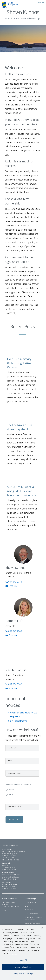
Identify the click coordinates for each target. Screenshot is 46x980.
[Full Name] (22, 748)
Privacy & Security (30, 902)
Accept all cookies (23, 967)
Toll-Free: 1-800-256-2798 (10, 860)
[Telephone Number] (22, 773)
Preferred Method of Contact (18, 785)
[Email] (22, 761)
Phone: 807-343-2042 (9, 889)
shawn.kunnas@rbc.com (10, 854)
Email (11, 795)
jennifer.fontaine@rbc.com (10, 877)
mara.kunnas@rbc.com (10, 886)
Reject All (23, 960)
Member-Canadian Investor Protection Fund (34, 919)
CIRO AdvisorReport (31, 914)
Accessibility (29, 910)
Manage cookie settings (23, 974)
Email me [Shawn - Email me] (12, 586)
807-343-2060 (14, 631)
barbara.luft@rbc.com (9, 867)
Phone (11, 790)
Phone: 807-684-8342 (9, 879)
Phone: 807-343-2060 (9, 869)
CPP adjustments (19, 721)
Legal (27, 906)
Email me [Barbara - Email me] (12, 635)
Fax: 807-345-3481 (8, 858)
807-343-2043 (14, 582)
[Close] (42, 928)
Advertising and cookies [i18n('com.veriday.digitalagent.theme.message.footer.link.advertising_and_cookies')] (33, 924)
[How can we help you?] (22, 807)
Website (5, 910)
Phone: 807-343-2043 (9, 856)
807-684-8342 (14, 684)
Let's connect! (14, 820)
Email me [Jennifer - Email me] (12, 688)
